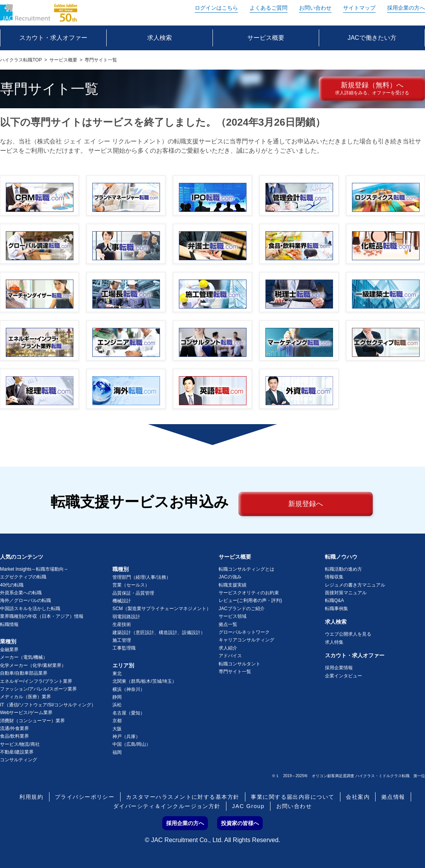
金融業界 (9, 650)
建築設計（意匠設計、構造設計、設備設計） (159, 633)
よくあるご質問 (269, 8)
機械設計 (122, 601)
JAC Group (248, 806)
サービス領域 (233, 616)
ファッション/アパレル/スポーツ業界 (38, 689)
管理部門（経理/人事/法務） (142, 577)
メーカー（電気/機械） (24, 657)
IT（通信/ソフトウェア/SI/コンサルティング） (48, 705)
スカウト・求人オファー (355, 655)
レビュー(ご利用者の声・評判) (250, 600)
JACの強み (230, 577)
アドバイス (230, 656)
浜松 (117, 705)
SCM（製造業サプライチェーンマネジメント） (162, 609)
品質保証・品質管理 (133, 593)
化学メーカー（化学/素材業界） (33, 665)
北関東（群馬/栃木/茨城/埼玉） (144, 681)
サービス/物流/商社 (20, 744)
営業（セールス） (131, 585)
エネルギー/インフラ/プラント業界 (36, 681)
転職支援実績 (233, 585)
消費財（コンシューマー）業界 (32, 721)
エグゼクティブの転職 (23, 577)
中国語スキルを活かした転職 (30, 609)
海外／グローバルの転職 (25, 600)
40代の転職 (12, 585)
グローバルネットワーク (244, 632)
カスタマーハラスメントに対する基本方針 (183, 797)
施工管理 (122, 640)
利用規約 (31, 797)
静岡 (117, 697)
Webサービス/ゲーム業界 (26, 713)
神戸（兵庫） (126, 737)
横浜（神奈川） (129, 689)
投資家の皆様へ (240, 823)
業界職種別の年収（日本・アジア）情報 (42, 616)
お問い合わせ (315, 8)
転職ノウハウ (341, 557)
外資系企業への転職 (21, 593)
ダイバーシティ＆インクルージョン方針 (167, 806)
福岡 (117, 752)
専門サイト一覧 (235, 672)
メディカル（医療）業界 (25, 697)
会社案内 (358, 797)
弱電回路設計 (126, 617)
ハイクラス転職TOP (21, 60)
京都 (117, 721)
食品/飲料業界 (14, 736)
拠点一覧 (228, 624)
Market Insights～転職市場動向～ (34, 569)
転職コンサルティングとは (246, 569)
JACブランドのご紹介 (242, 609)
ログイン (216, 8)
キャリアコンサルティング (246, 640)
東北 (117, 674)
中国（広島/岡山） (132, 744)
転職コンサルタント (240, 664)
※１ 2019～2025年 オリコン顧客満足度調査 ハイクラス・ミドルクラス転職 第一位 (348, 776)
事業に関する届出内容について (292, 797)
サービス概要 (63, 60)
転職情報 (9, 624)
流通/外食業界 (14, 728)
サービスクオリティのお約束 (249, 593)
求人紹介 (228, 648)
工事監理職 (124, 648)
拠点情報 (393, 797)
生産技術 (122, 624)
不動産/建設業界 (17, 752)
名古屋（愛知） (129, 713)
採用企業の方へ (406, 8)
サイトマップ (359, 8)
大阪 (117, 729)
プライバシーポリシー (85, 797)
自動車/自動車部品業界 (24, 673)
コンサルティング (19, 760)
